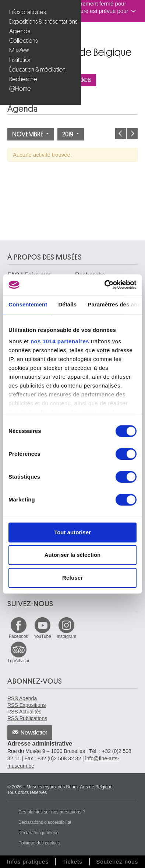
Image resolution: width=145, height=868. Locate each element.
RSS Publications (27, 718)
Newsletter (34, 733)
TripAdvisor (18, 661)
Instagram (66, 636)
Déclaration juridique (38, 833)
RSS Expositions (26, 705)
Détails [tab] (67, 304)
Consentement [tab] (28, 304)
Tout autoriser (72, 532)
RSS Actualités (24, 712)
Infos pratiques (27, 12)
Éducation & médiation (37, 70)
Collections (23, 41)
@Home (20, 89)
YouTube (43, 636)
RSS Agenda (22, 698)
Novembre (31, 134)
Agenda (20, 31)
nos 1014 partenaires (60, 341)
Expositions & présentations (41, 22)
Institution (20, 60)
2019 (71, 134)
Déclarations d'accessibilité (45, 822)
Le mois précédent (121, 133)
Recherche (23, 79)
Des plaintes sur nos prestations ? (52, 812)
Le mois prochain (132, 133)
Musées (19, 50)
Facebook (19, 636)
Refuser (72, 578)
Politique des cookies (39, 843)
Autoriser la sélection (73, 555)
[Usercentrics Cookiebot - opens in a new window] (105, 285)
